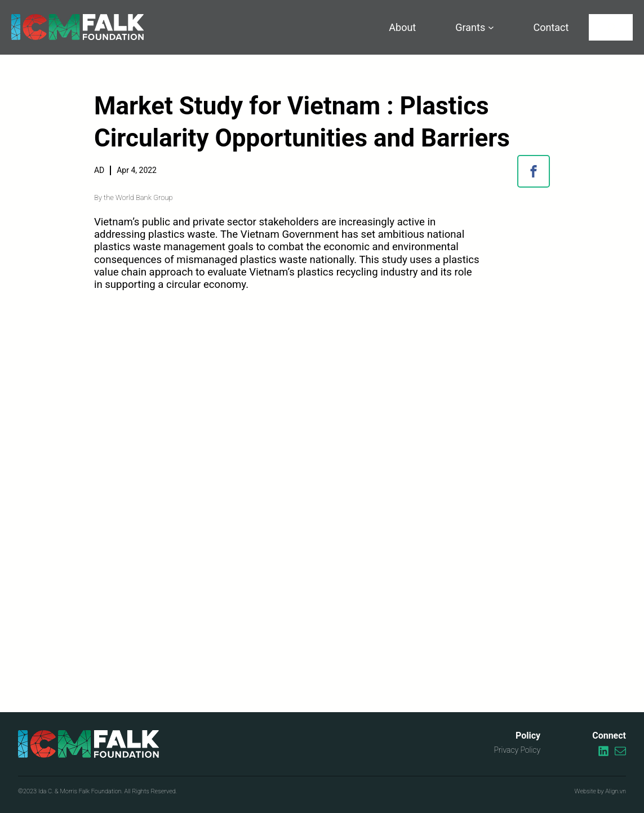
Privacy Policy (517, 750)
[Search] (611, 27)
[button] (534, 171)
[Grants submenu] (491, 27)
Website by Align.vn (600, 791)
